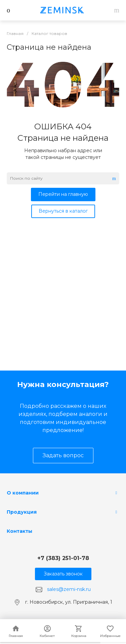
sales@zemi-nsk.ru (69, 589)
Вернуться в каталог (63, 211)
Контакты (19, 531)
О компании (23, 493)
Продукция (22, 512)
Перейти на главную (63, 194)
